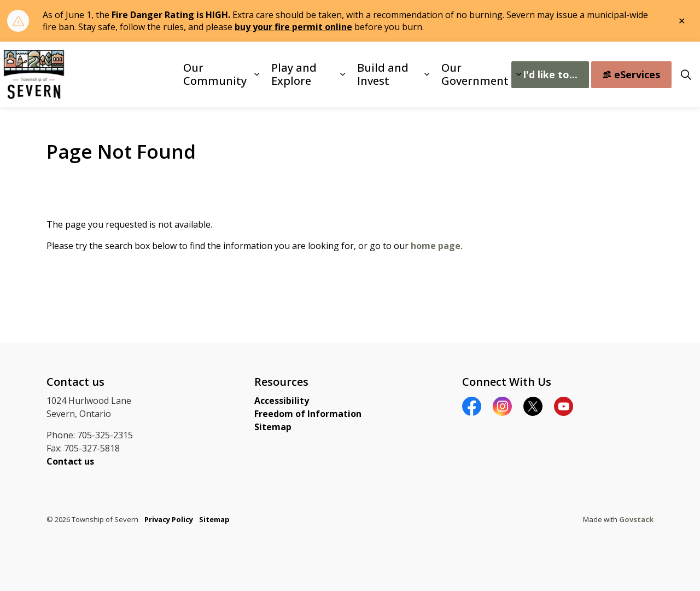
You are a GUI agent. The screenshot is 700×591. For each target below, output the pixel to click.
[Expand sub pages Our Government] (518, 74)
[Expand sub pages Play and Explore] (343, 74)
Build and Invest (383, 74)
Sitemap (273, 427)
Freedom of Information (308, 414)
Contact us (70, 461)
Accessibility (282, 401)
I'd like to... (550, 75)
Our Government (475, 74)
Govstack (636, 519)
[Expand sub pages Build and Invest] (427, 74)
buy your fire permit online (293, 27)
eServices (631, 75)
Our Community (215, 74)
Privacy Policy (169, 519)
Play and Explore (294, 74)
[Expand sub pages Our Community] (256, 74)
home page (436, 246)
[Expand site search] (686, 74)
